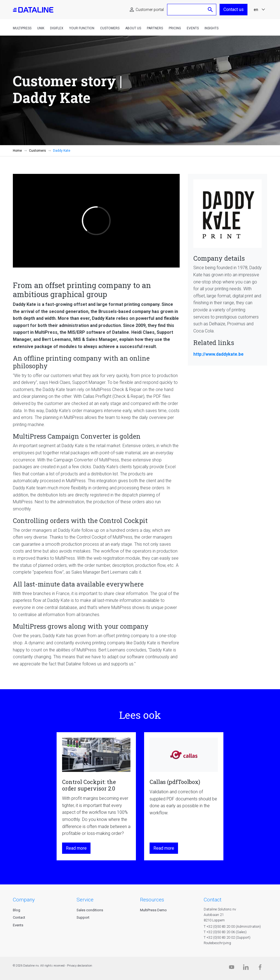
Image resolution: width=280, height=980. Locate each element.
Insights (212, 28)
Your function (82, 28)
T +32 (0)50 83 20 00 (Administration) (232, 926)
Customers (110, 28)
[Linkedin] (246, 968)
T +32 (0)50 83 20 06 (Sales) (225, 932)
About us (133, 28)
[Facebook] (260, 968)
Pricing (175, 28)
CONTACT (213, 900)
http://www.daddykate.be (218, 354)
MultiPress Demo (153, 910)
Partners (155, 28)
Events (193, 28)
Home (17, 151)
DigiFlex (57, 28)
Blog (17, 910)
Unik (41, 28)
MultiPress (22, 28)
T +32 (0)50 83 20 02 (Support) (227, 937)
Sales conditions (90, 910)
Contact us (234, 9)
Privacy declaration (80, 966)
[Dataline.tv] (232, 968)
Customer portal (150, 10)
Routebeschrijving (217, 943)
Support (83, 917)
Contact (19, 917)
